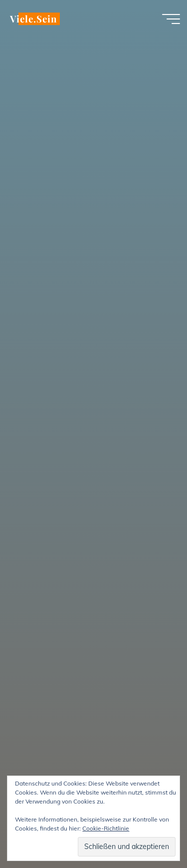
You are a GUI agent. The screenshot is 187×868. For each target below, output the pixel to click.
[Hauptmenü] (171, 19)
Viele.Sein (33, 19)
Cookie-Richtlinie (106, 828)
